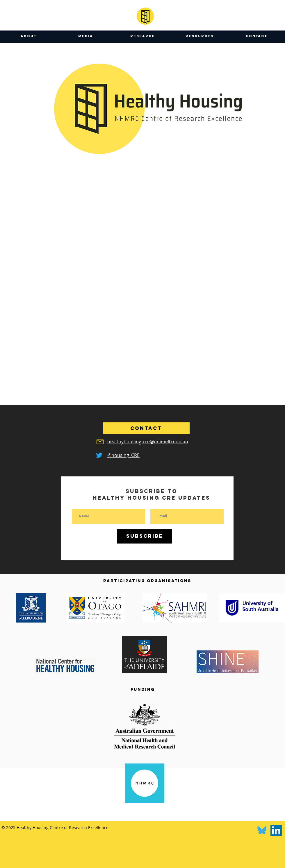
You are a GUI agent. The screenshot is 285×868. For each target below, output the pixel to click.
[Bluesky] (262, 830)
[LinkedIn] (276, 830)
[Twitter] (99, 455)
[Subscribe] (145, 536)
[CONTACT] (146, 428)
